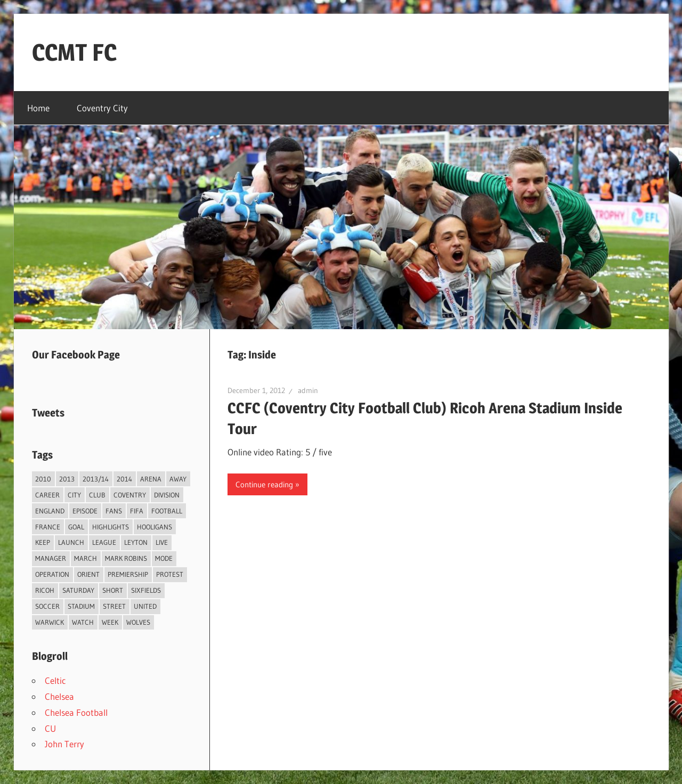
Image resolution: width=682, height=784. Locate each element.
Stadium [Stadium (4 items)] (81, 606)
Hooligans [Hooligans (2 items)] (155, 527)
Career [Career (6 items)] (47, 495)
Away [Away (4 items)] (178, 479)
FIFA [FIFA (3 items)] (137, 511)
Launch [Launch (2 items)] (71, 542)
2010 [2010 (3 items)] (43, 479)
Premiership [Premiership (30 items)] (128, 574)
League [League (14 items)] (104, 542)
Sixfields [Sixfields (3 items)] (146, 590)
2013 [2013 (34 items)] (67, 479)
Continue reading (264, 484)
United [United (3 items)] (145, 606)
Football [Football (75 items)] (167, 511)
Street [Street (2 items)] (114, 606)
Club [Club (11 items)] (97, 495)
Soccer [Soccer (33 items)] (47, 606)
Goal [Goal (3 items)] (76, 527)
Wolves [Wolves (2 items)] (138, 622)
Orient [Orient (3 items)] (88, 574)
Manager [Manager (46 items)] (51, 558)
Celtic (55, 680)
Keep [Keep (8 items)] (43, 542)
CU (50, 728)
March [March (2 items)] (86, 558)
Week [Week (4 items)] (110, 622)
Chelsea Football (76, 712)
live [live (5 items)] (162, 542)
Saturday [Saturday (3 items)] (78, 590)
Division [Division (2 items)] (167, 495)
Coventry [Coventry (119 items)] (130, 495)
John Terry (64, 744)
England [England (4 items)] (50, 511)
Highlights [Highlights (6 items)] (111, 527)
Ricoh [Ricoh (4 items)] (45, 590)
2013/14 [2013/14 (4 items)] (96, 479)
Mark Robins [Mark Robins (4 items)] (126, 558)
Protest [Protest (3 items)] (170, 574)
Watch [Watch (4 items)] (83, 622)
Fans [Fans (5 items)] (114, 511)
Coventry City (102, 108)
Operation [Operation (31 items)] (52, 574)
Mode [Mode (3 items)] (164, 558)
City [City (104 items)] (74, 495)
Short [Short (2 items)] (113, 590)
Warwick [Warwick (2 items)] (50, 622)
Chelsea (59, 696)
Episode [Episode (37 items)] (85, 511)
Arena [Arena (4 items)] (151, 479)
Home (38, 108)
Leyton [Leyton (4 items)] (136, 542)
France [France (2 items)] (48, 527)
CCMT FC (74, 52)
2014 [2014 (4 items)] (124, 479)
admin (308, 390)
